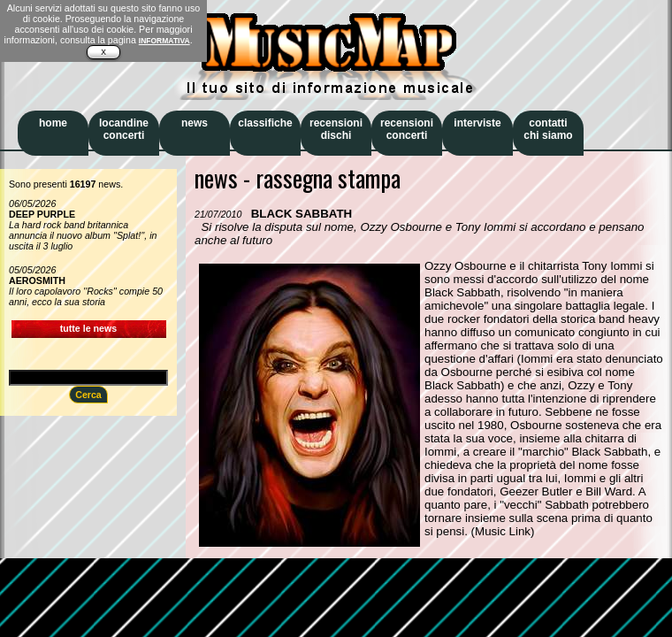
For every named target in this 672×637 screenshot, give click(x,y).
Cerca (88, 395)
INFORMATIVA (164, 41)
